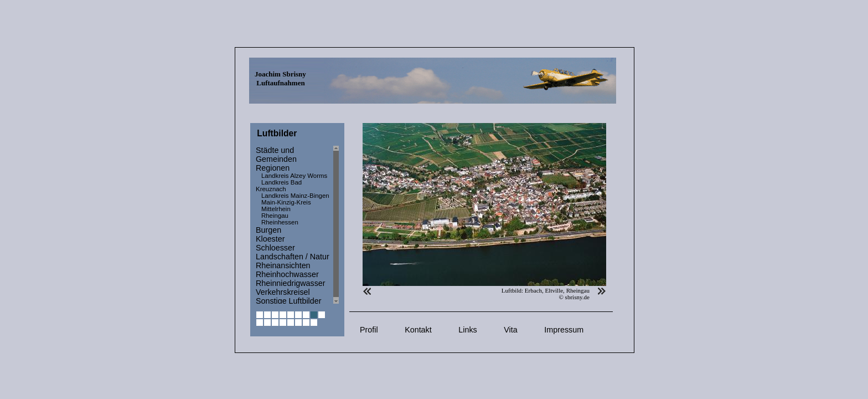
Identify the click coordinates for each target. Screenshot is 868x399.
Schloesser (275, 248)
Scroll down (336, 301)
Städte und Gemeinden (276, 155)
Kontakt (418, 330)
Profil (369, 330)
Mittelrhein (276, 209)
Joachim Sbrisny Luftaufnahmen (280, 78)
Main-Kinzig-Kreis (286, 202)
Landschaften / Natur (293, 257)
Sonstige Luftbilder (288, 301)
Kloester (270, 239)
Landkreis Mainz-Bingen (295, 196)
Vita (510, 330)
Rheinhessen (280, 222)
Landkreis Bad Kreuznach (279, 186)
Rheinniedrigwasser (291, 283)
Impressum (564, 330)
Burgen (268, 230)
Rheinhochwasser (287, 274)
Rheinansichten (283, 265)
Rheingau (275, 216)
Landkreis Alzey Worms (294, 176)
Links (467, 330)
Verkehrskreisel (283, 292)
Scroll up (336, 148)
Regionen (273, 168)
